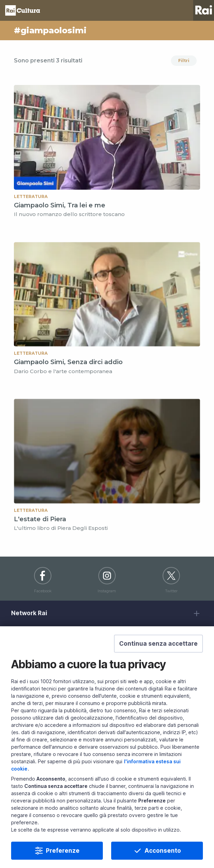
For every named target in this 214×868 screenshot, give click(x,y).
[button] (158, 648)
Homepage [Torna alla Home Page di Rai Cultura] (23, 10)
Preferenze (63, 855)
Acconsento (163, 855)
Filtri (184, 61)
